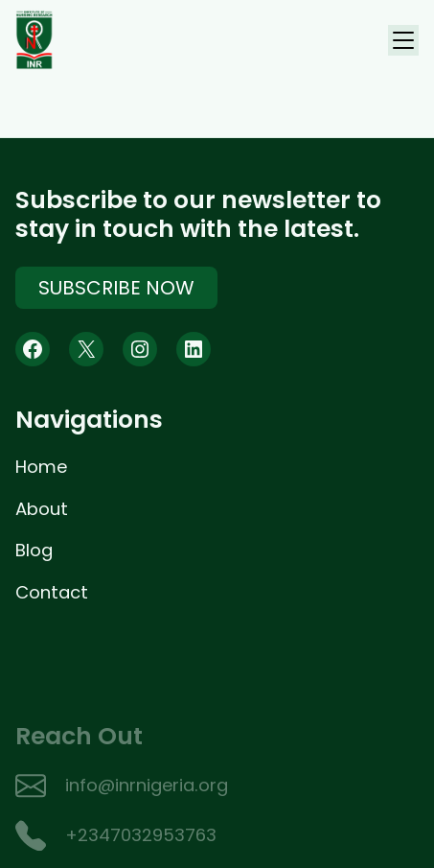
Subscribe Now (116, 290)
